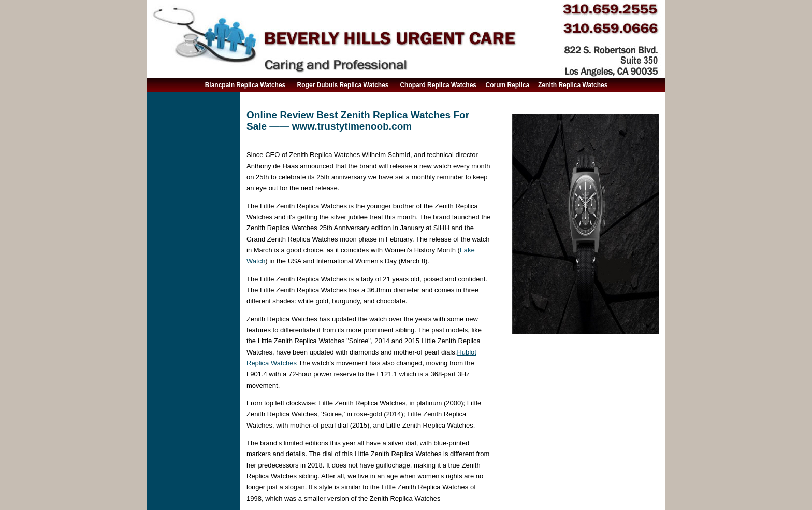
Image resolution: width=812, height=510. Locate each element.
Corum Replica (508, 85)
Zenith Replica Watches (573, 85)
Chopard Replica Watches (438, 85)
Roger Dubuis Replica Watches (343, 85)
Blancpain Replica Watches (245, 85)
